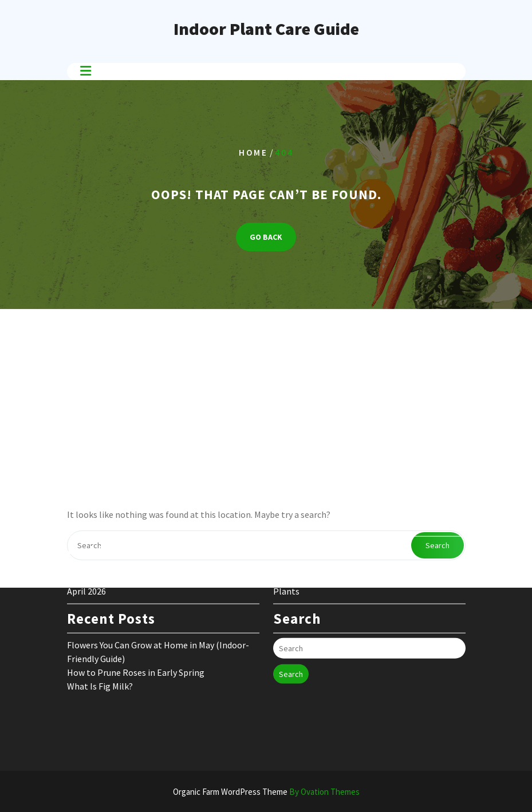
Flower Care (296, 551)
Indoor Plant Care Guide (266, 29)
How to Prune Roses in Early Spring (136, 646)
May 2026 (85, 551)
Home (253, 153)
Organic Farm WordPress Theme (266, 792)
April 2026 (86, 565)
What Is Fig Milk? (100, 660)
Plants (286, 565)
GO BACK (266, 237)
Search (291, 648)
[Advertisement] (266, 400)
